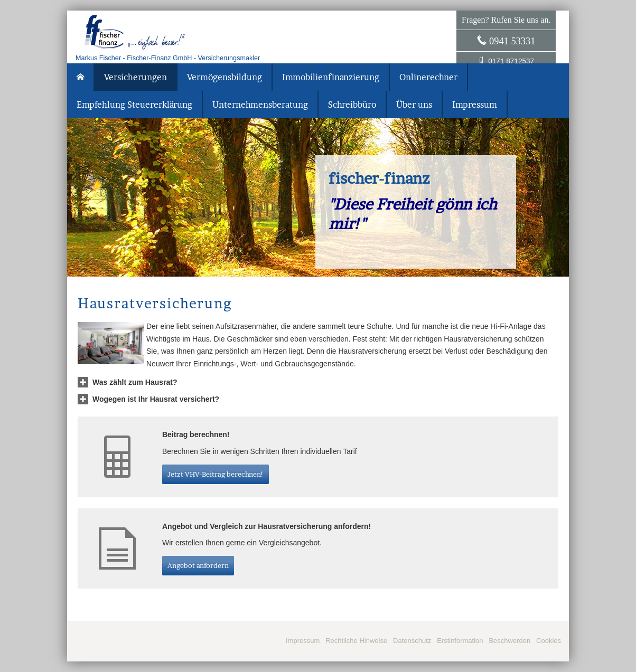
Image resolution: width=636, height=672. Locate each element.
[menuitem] (81, 77)
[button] (135, 382)
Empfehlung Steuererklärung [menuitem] (134, 105)
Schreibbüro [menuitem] (352, 105)
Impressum (303, 641)
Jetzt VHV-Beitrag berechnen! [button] (216, 474)
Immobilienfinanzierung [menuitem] (331, 77)
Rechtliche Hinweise (356, 641)
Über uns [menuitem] (414, 105)
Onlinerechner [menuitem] (428, 77)
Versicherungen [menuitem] (135, 77)
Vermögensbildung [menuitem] (225, 77)
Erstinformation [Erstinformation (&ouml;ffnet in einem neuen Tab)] (460, 641)
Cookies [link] (549, 641)
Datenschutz (412, 641)
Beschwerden (509, 641)
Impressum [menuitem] (475, 105)
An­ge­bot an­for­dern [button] (198, 565)
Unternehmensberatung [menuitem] (260, 105)
